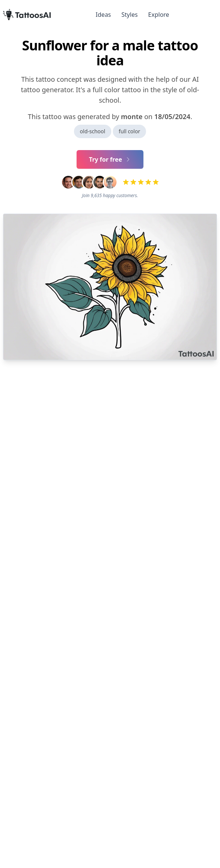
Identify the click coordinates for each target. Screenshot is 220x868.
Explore (159, 15)
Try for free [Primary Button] (110, 159)
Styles (130, 15)
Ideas (103, 15)
